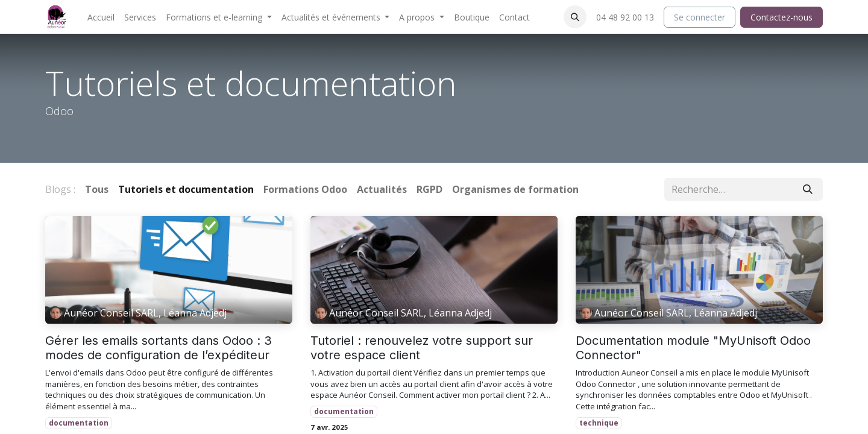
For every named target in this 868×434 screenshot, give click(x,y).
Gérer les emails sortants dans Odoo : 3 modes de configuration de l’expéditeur (159, 348)
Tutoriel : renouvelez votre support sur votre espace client (422, 348)
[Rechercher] (808, 189)
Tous (97, 189)
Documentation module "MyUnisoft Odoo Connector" (693, 348)
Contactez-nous (782, 17)
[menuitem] (101, 17)
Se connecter (700, 17)
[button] (575, 17)
